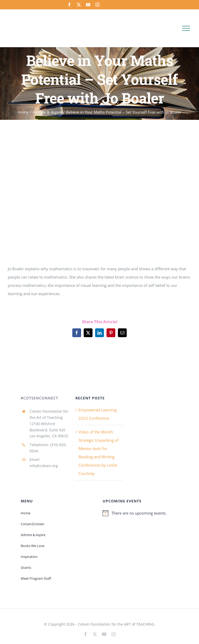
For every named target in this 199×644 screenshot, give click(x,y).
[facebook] (69, 5)
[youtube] (88, 5)
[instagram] (97, 5)
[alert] (140, 513)
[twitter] (79, 5)
